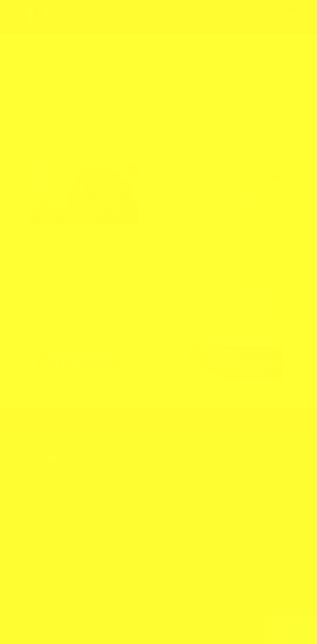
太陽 (194, 147)
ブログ (166, 16)
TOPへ (277, 631)
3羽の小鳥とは (124, 16)
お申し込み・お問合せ (291, 20)
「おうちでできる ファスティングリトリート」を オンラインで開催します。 (276, 235)
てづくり (91, 147)
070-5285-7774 (93, 465)
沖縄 (253, 147)
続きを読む (194, 218)
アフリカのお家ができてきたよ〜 (93, 122)
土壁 (183, 147)
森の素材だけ (234, 147)
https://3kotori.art (94, 496)
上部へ (304, 631)
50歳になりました (259, 252)
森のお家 (209, 147)
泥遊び (273, 147)
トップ (83, 16)
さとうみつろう (65, 147)
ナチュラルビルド (67, 140)
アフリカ (111, 147)
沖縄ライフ (104, 140)
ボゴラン (168, 147)
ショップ (249, 16)
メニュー (208, 16)
